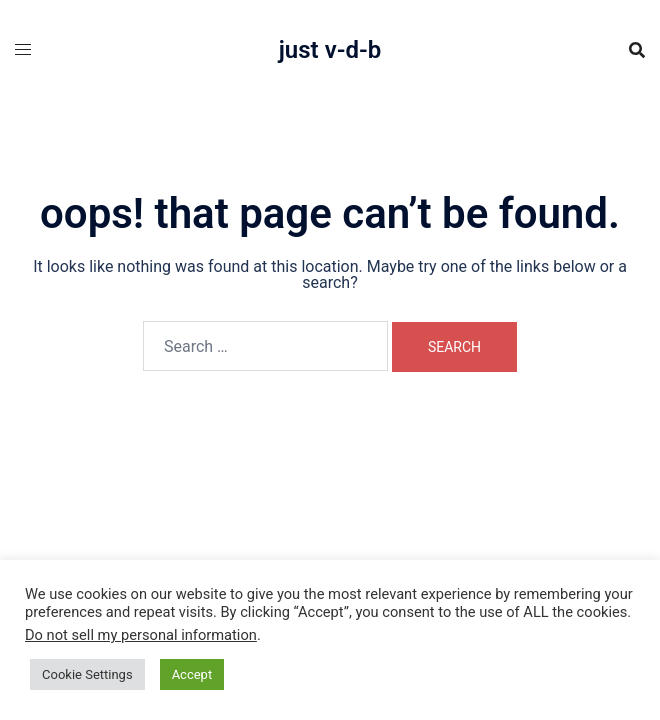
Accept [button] (192, 674)
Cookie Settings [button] (87, 674)
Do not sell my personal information (141, 635)
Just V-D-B (330, 50)
